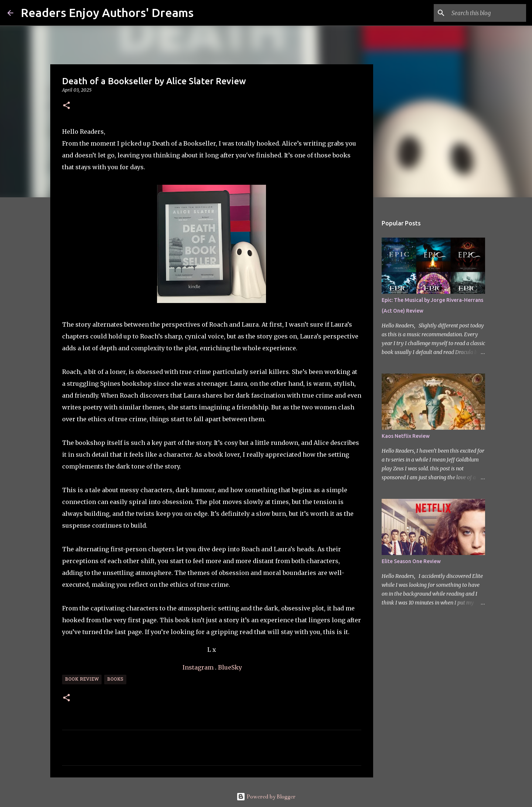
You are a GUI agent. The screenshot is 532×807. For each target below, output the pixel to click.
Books (115, 680)
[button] (66, 106)
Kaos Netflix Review (406, 436)
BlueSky (230, 667)
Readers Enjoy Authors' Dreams (107, 13)
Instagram (198, 667)
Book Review (82, 680)
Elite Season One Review (411, 561)
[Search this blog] (487, 13)
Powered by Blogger (266, 797)
